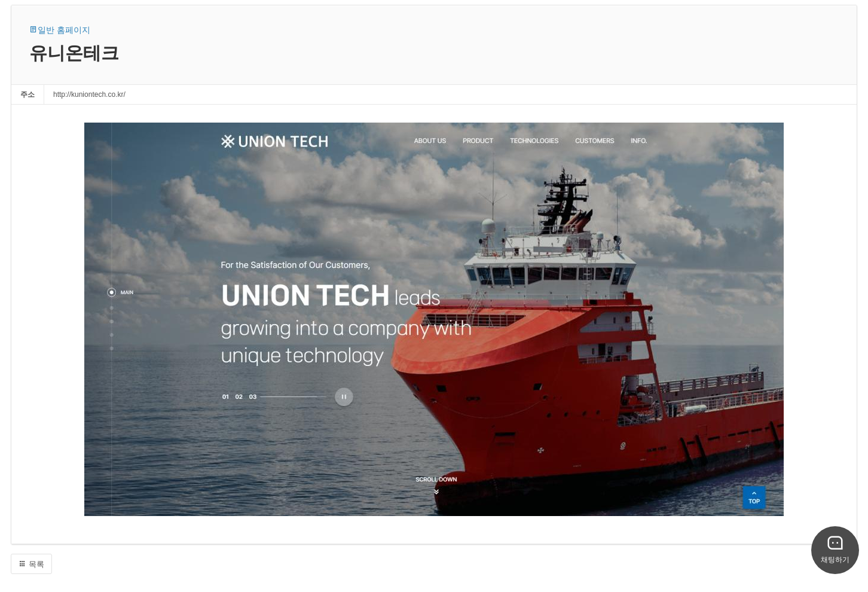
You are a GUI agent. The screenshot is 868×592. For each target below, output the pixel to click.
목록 (31, 564)
